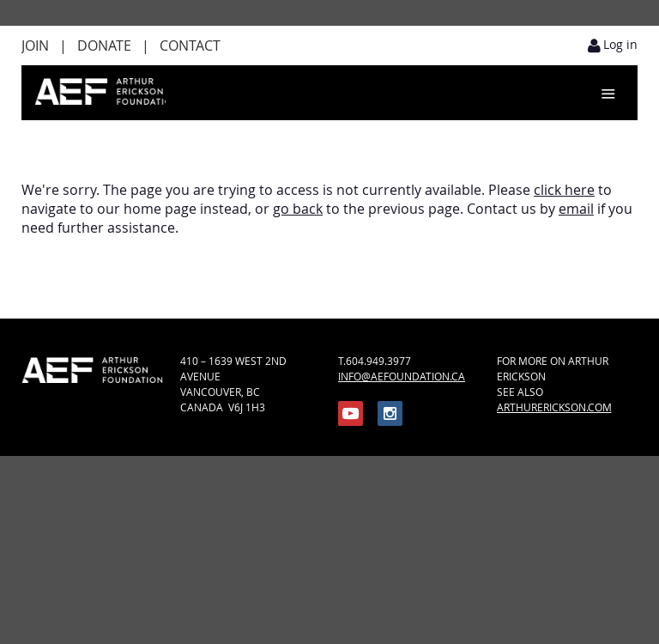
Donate (104, 46)
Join (35, 46)
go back (298, 209)
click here (564, 190)
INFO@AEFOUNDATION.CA (402, 376)
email (576, 209)
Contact (190, 46)
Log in (620, 44)
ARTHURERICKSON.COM (554, 407)
